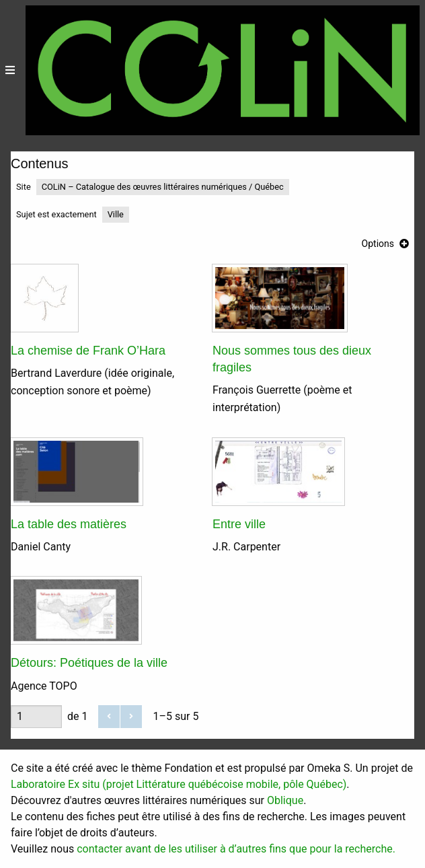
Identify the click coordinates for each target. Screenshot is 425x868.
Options (378, 244)
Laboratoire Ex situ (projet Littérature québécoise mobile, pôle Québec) (179, 784)
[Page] (36, 717)
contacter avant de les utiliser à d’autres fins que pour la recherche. (236, 849)
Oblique (285, 800)
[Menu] (10, 70)
